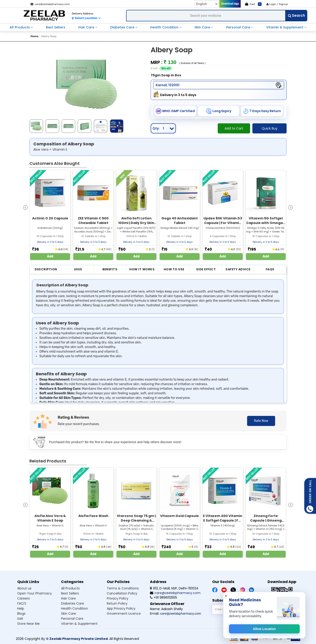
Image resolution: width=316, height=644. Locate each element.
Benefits (110, 269)
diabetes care (123, 27)
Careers (24, 598)
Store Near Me (28, 624)
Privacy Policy (118, 598)
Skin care (69, 614)
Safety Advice (238, 269)
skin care (203, 27)
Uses (78, 269)
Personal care (72, 619)
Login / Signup (277, 4)
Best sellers (70, 593)
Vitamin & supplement (79, 624)
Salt (20, 619)
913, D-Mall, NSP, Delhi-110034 (174, 588)
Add (50, 256)
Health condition (75, 608)
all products (20, 27)
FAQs (270, 269)
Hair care (68, 598)
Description (46, 269)
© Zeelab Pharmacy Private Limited (77, 639)
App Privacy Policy (121, 608)
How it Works (142, 269)
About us (24, 588)
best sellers (56, 27)
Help (21, 608)
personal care (239, 27)
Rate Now (261, 421)
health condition (165, 27)
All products (70, 588)
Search (296, 15)
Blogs (21, 614)
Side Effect (206, 269)
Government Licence (124, 614)
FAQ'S (22, 603)
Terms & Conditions (123, 588)
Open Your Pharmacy (35, 593)
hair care (87, 27)
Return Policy (117, 603)
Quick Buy (269, 128)
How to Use (174, 269)
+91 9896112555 (164, 597)
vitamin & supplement (285, 27)
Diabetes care (73, 603)
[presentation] (25, 207)
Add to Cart (234, 128)
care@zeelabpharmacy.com (50, 4)
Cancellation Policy (122, 593)
